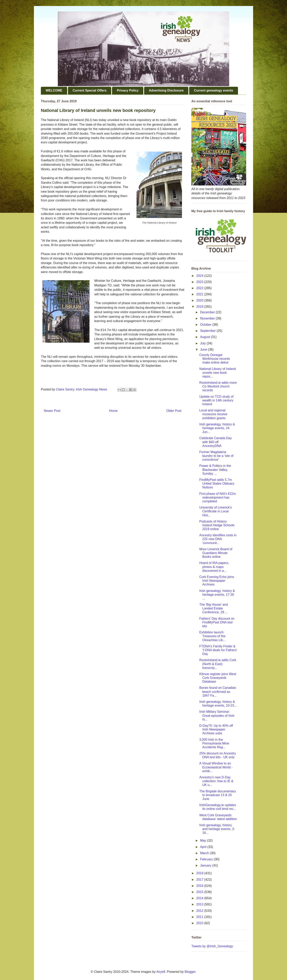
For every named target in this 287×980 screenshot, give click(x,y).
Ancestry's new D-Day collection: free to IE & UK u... (216, 781)
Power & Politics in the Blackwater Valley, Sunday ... (215, 470)
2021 (200, 294)
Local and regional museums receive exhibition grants (213, 414)
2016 (200, 886)
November (208, 318)
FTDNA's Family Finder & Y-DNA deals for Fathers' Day (218, 650)
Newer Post (52, 411)
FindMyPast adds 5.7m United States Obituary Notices (217, 484)
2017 (200, 880)
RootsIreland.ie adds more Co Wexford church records (218, 386)
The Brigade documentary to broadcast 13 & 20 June (218, 795)
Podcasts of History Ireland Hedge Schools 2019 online (217, 525)
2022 (200, 288)
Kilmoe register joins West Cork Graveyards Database (218, 678)
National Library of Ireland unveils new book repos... (218, 373)
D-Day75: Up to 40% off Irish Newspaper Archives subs (216, 729)
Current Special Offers (90, 90)
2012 (200, 911)
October (206, 325)
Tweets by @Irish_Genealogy (212, 946)
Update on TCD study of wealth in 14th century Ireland (216, 400)
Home (113, 411)
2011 (200, 917)
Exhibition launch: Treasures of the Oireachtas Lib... (212, 636)
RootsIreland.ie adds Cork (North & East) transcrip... (218, 664)
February (207, 859)
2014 (200, 898)
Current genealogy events (214, 90)
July (203, 343)
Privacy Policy (128, 90)
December (208, 312)
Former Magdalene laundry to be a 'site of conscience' (216, 456)
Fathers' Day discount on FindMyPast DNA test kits (217, 622)
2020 (200, 300)
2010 (200, 923)
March (205, 853)
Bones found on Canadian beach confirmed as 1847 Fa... (218, 692)
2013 (200, 904)
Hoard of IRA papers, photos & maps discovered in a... (214, 567)
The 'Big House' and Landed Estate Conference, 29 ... (214, 608)
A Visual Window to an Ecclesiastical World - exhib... (216, 767)
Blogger (190, 972)
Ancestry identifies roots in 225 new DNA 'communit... (218, 539)
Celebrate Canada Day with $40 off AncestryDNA (216, 442)
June (204, 350)
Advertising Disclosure (166, 90)
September (208, 331)
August (205, 337)
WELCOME (54, 90)
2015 (200, 892)
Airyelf (161, 972)
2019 (200, 307)
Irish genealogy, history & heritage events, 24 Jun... (217, 428)
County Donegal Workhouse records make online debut (215, 359)
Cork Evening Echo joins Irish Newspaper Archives (217, 581)
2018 (200, 873)
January (206, 865)
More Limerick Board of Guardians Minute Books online (216, 553)
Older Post (174, 411)
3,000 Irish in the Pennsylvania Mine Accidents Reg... (214, 743)
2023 (200, 282)
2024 (200, 276)
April (204, 847)
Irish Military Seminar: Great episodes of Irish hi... (217, 715)
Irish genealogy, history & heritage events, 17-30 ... (217, 595)
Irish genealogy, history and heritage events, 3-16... (217, 829)
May (204, 840)
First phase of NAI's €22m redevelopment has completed (218, 497)
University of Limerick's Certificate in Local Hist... (216, 511)
